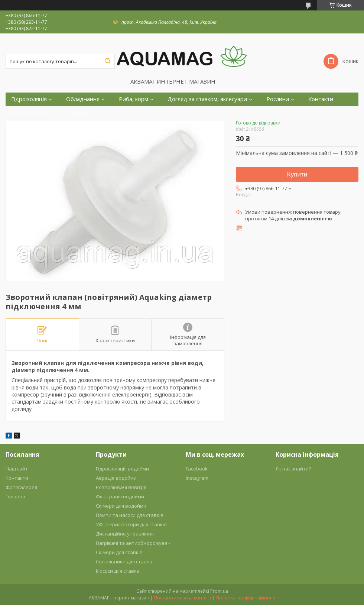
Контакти (321, 99)
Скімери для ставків (119, 552)
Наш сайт (17, 469)
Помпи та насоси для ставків (130, 515)
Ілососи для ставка (118, 571)
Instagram (197, 478)
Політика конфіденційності (246, 598)
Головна (15, 496)
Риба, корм (134, 99)
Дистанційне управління (125, 534)
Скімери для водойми (121, 506)
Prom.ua (219, 591)
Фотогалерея (21, 487)
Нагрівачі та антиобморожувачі (134, 543)
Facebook (197, 469)
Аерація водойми (116, 478)
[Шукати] (107, 61)
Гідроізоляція (29, 99)
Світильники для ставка (124, 562)
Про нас (82, 112)
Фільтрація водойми (120, 496)
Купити (297, 174)
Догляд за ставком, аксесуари (207, 99)
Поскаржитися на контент (183, 598)
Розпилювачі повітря (121, 487)
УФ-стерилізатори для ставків (131, 524)
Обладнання (83, 99)
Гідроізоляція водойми (122, 469)
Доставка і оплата (35, 112)
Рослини (278, 99)
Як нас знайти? (293, 469)
